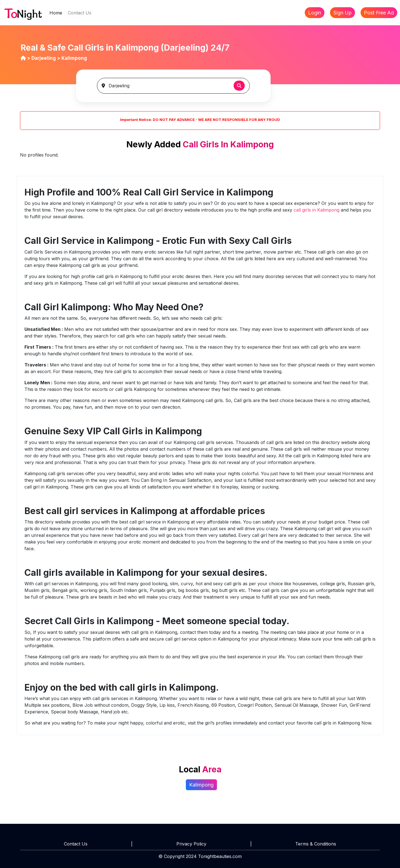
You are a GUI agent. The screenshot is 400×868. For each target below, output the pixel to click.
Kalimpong (201, 785)
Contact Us (80, 13)
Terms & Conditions (316, 844)
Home (57, 12)
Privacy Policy (191, 844)
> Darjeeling (42, 58)
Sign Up (342, 13)
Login (315, 13)
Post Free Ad (379, 13)
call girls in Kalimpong (317, 210)
